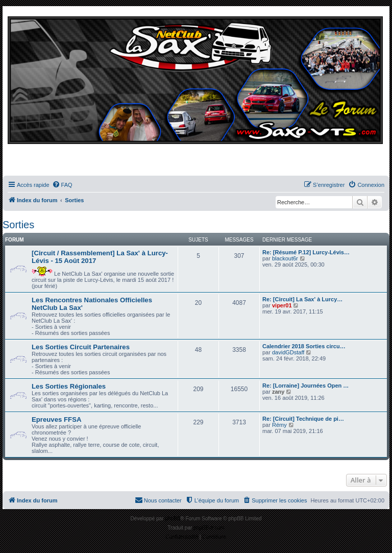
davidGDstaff (288, 352)
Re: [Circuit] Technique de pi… (303, 419)
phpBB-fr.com (209, 528)
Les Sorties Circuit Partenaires (81, 347)
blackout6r (285, 258)
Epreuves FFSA (56, 419)
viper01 (282, 305)
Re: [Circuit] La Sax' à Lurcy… (302, 299)
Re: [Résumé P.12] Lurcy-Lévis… (306, 252)
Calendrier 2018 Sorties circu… (304, 346)
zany (278, 392)
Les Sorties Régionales (69, 386)
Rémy (279, 425)
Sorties (18, 225)
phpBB (173, 519)
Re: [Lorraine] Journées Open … (305, 386)
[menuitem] (62, 185)
